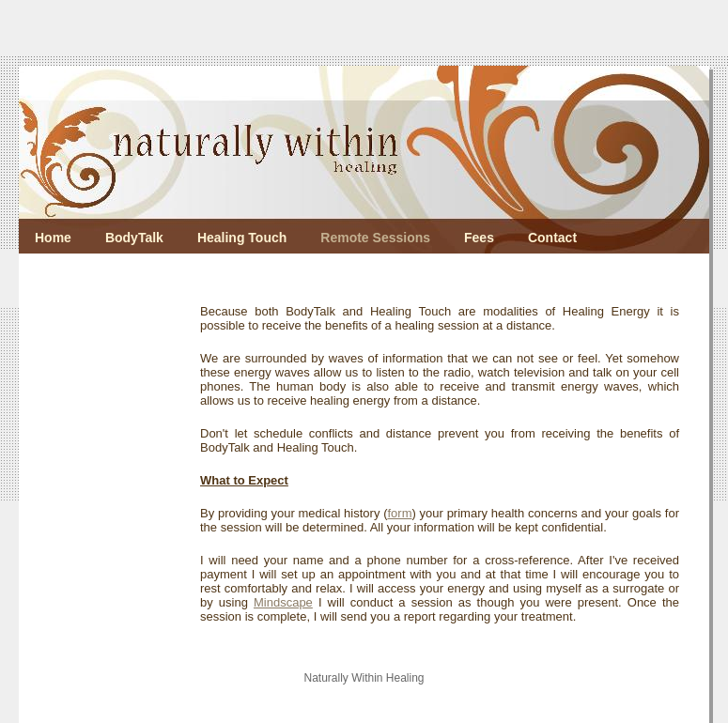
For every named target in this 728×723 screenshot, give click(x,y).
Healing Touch (242, 238)
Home (53, 238)
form (399, 513)
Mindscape (283, 602)
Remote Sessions (375, 238)
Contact (552, 238)
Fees (479, 238)
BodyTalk (134, 238)
